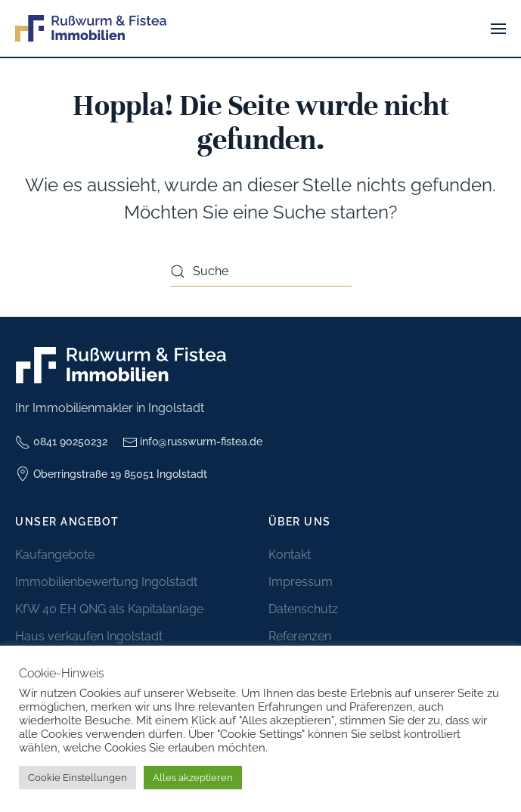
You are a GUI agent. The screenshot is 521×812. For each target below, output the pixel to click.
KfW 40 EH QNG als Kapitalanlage (109, 609)
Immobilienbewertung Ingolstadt (106, 582)
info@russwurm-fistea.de (193, 442)
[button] (498, 28)
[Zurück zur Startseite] (91, 28)
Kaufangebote (55, 555)
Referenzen (300, 636)
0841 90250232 (61, 442)
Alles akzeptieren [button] (193, 778)
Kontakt (290, 555)
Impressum (301, 582)
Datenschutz (303, 609)
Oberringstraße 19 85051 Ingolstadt (111, 474)
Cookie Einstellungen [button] (78, 778)
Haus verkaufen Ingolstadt (89, 636)
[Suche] (261, 271)
